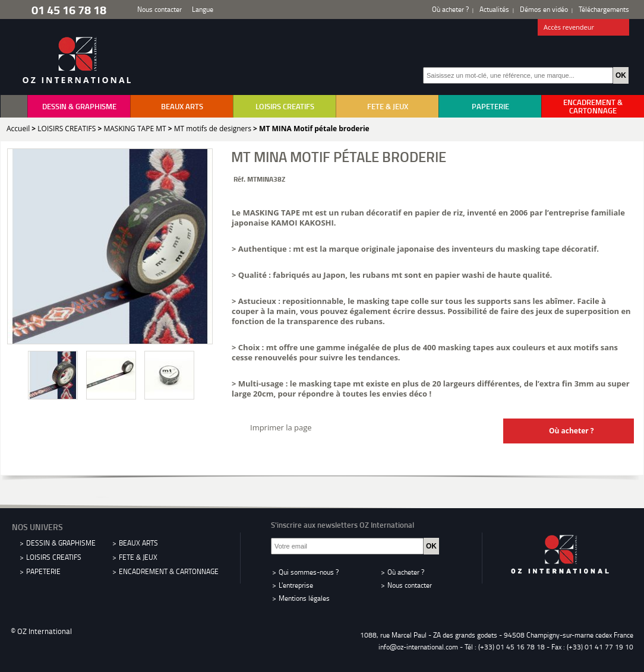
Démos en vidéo (544, 9)
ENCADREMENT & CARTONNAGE (593, 106)
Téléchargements (604, 9)
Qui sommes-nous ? (309, 572)
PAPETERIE (490, 106)
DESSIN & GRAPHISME (79, 106)
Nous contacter (160, 9)
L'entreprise (296, 585)
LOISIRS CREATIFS (285, 106)
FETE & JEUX (388, 106)
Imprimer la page (281, 427)
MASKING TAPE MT (135, 129)
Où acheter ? (450, 9)
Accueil (18, 129)
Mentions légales (304, 598)
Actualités (494, 9)
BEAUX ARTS (182, 106)
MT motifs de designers (213, 129)
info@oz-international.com (418, 647)
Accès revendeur (584, 28)
